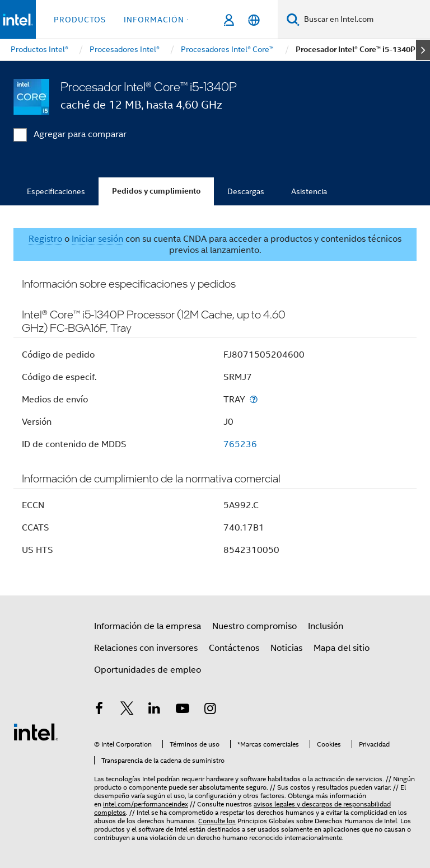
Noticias (286, 648)
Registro (45, 239)
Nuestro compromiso (254, 626)
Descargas (246, 191)
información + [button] (158, 20)
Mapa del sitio (342, 648)
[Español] (254, 20)
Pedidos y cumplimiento (156, 191)
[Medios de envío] (254, 399)
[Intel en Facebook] (99, 710)
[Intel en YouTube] (183, 710)
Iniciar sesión (97, 239)
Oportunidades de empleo (148, 670)
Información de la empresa (148, 626)
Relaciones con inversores (146, 648)
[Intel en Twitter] (127, 710)
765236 (240, 444)
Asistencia (309, 191)
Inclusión (326, 626)
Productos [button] (80, 20)
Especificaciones (56, 191)
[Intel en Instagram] (210, 710)
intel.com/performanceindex (146, 804)
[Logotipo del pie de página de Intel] (36, 731)
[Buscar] (293, 19)
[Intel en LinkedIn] (155, 710)
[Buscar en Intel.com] (365, 20)
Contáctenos (234, 648)
